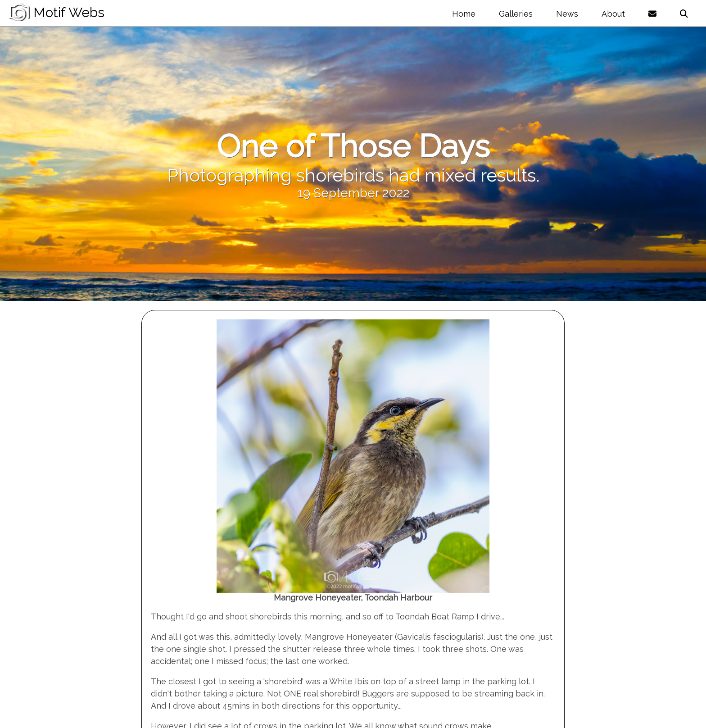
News (567, 14)
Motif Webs (56, 12)
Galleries (516, 14)
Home (464, 14)
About (613, 14)
